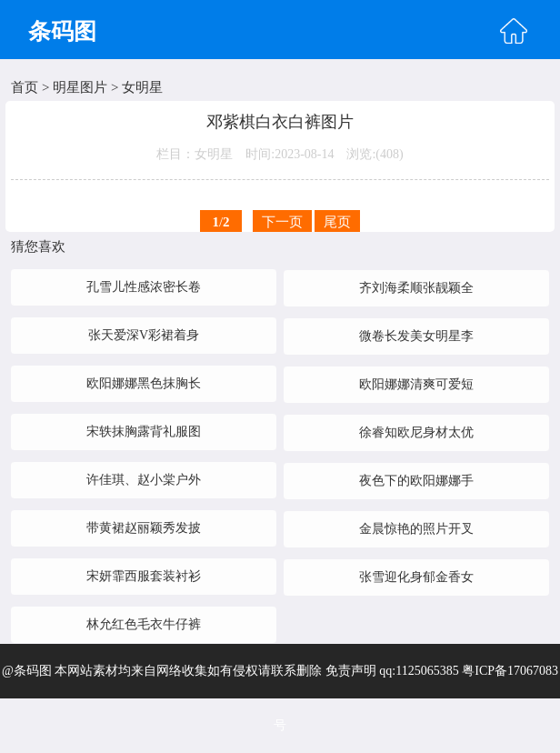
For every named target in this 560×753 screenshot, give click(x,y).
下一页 (282, 222)
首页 (25, 87)
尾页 (337, 222)
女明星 (142, 87)
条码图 (62, 31)
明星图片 (80, 87)
